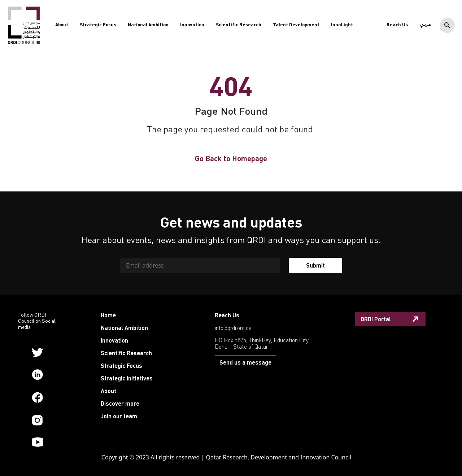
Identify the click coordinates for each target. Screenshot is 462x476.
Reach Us (397, 25)
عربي (425, 25)
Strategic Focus (98, 25)
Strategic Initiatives (127, 378)
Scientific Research (239, 25)
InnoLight (342, 25)
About (62, 25)
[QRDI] (24, 25)
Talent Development (296, 25)
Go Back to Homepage (231, 158)
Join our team (119, 416)
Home (108, 315)
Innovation (192, 25)
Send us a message (245, 362)
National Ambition (148, 25)
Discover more (120, 403)
